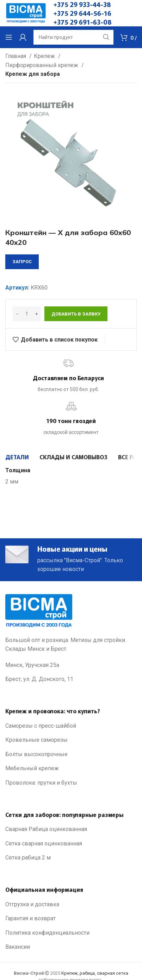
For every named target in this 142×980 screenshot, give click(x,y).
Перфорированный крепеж (42, 65)
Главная (16, 56)
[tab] (17, 457)
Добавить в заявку (76, 314)
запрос (22, 262)
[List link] (71, 726)
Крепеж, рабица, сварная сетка (95, 973)
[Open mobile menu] (9, 37)
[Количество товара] (27, 314)
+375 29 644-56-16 (82, 13)
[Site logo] (26, 13)
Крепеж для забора (33, 74)
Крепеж (45, 56)
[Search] (73, 37)
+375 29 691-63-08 (83, 22)
